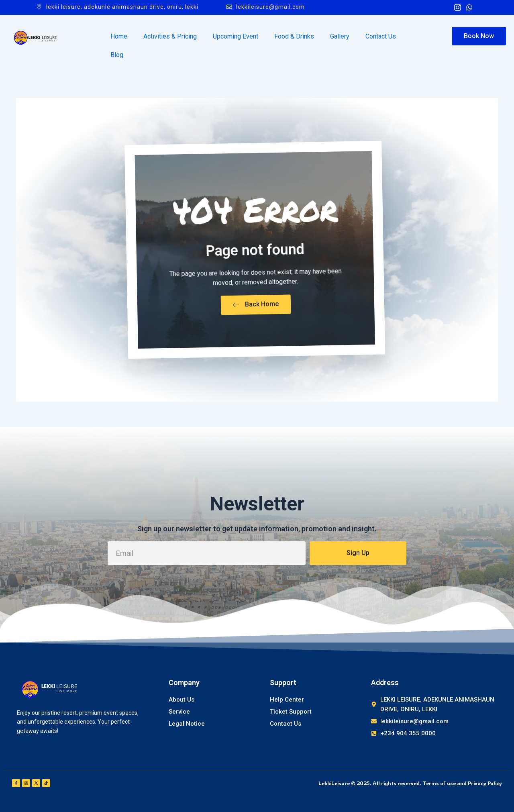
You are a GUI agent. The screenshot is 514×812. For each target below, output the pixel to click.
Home (119, 36)
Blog (117, 55)
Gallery (340, 36)
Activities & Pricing (170, 36)
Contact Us (381, 36)
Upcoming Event (236, 36)
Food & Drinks (294, 36)
